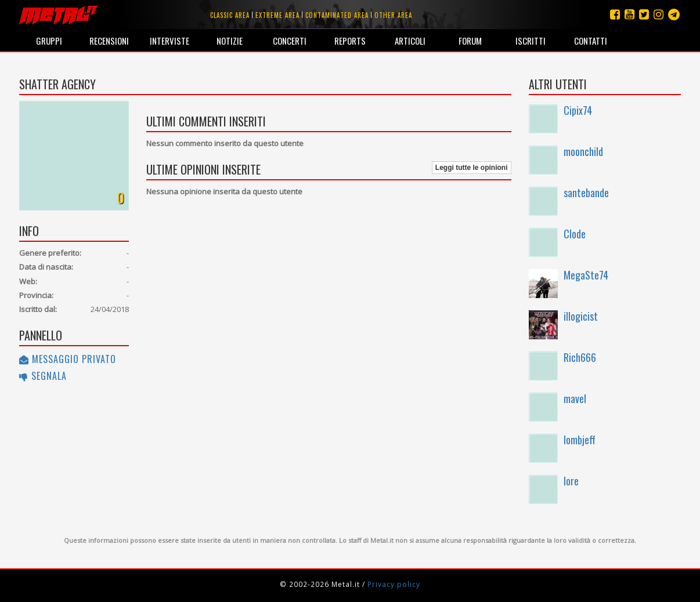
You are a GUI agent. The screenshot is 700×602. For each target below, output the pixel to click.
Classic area (230, 15)
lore (571, 481)
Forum (470, 41)
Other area (393, 15)
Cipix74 (578, 110)
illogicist (581, 316)
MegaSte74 (586, 275)
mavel (575, 398)
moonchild (583, 151)
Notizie (230, 41)
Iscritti (531, 41)
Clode (575, 234)
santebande (586, 193)
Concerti (290, 41)
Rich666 (580, 357)
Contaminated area (337, 15)
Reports (350, 41)
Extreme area (277, 15)
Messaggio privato (68, 359)
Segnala (43, 376)
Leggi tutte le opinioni (472, 168)
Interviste (169, 41)
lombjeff (580, 440)
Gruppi (49, 41)
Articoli (410, 41)
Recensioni (109, 41)
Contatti (591, 41)
